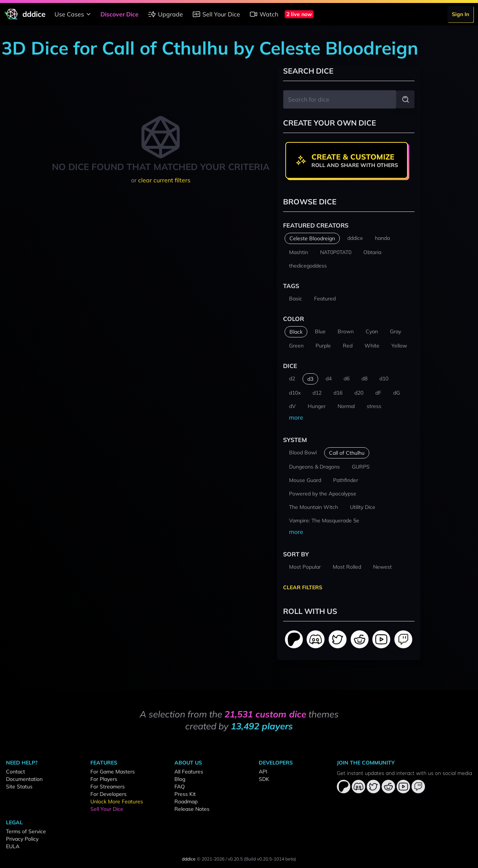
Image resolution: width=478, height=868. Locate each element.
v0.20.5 (235, 859)
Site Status (19, 787)
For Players (104, 779)
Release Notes (192, 809)
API (263, 772)
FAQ (180, 787)
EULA (13, 846)
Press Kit (185, 794)
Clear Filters (303, 587)
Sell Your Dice (216, 14)
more (296, 417)
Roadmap (186, 801)
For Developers (108, 794)
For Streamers (108, 787)
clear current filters (164, 180)
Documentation (24, 779)
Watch (264, 14)
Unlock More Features (117, 801)
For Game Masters (113, 772)
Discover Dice (119, 14)
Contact (15, 772)
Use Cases (74, 14)
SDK (264, 779)
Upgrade (165, 14)
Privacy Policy (22, 839)
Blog (180, 779)
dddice (189, 859)
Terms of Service (26, 831)
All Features (189, 772)
